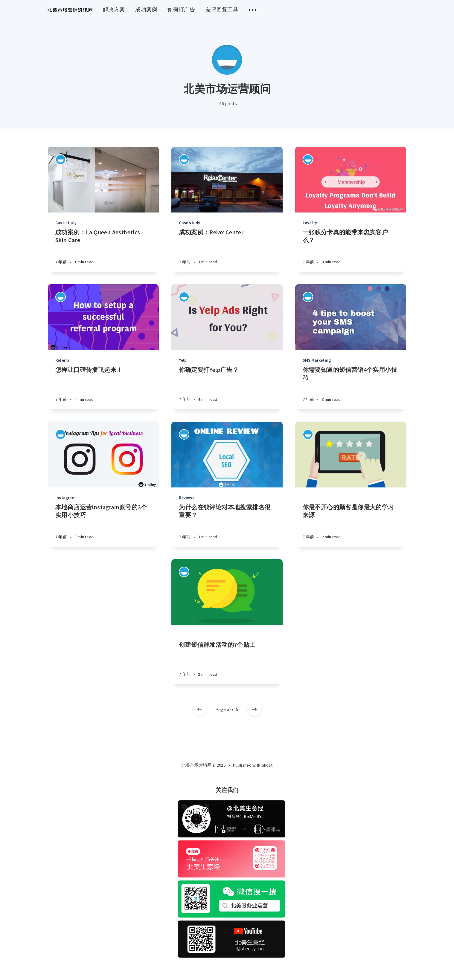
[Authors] (61, 159)
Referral (63, 360)
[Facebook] (220, 778)
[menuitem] (70, 10)
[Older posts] (255, 709)
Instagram (65, 498)
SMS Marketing (317, 360)
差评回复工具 (222, 9)
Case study (66, 223)
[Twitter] (234, 778)
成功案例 (146, 9)
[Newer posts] (199, 709)
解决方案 (114, 9)
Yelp (183, 360)
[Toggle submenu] (253, 10)
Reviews (186, 498)
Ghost (267, 765)
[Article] (103, 180)
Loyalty (310, 223)
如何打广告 (181, 9)
